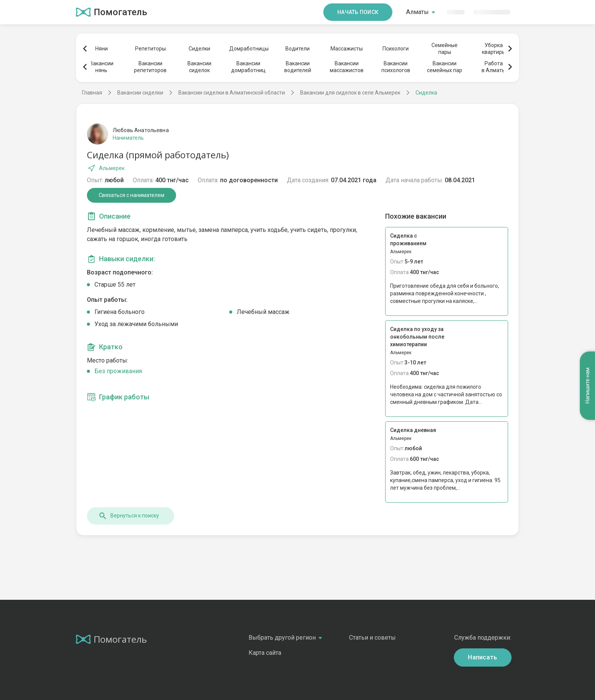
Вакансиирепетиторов (150, 67)
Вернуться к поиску (129, 516)
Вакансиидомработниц (248, 67)
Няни (102, 49)
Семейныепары (445, 49)
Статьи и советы (372, 638)
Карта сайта (265, 653)
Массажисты (347, 49)
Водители (297, 49)
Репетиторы (150, 49)
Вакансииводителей (298, 67)
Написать (483, 657)
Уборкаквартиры (494, 49)
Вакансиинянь (102, 67)
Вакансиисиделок (199, 67)
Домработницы (249, 49)
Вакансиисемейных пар (445, 67)
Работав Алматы (494, 67)
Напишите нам (587, 386)
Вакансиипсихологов (396, 67)
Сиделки (199, 49)
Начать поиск (358, 12)
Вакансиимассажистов (347, 67)
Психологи (396, 49)
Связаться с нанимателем (131, 195)
